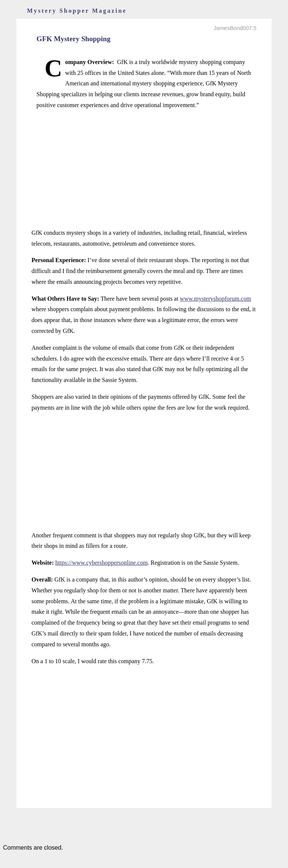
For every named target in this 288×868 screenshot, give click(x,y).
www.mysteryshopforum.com (216, 299)
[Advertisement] (144, 169)
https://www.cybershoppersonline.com (102, 563)
